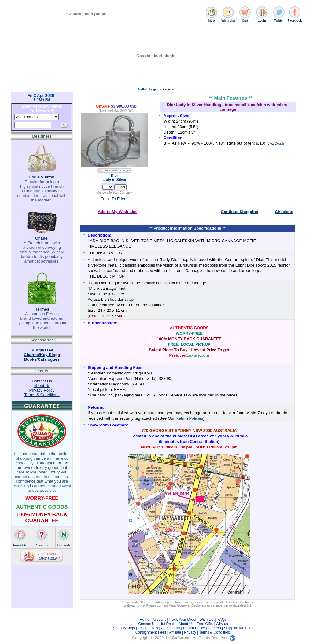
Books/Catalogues (42, 359)
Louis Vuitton (42, 177)
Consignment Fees (151, 632)
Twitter (279, 21)
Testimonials (148, 628)
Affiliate (175, 632)
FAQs (222, 620)
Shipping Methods (238, 628)
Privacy (190, 632)
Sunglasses (42, 350)
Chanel (42, 238)
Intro (211, 21)
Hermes (42, 309)
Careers (214, 628)
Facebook (295, 21)
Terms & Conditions (42, 395)
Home (145, 620)
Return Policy (194, 628)
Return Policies (190, 418)
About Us (42, 386)
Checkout (284, 212)
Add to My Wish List (117, 212)
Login (262, 21)
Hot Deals (64, 545)
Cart (245, 21)
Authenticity (171, 628)
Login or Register (162, 89)
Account (159, 620)
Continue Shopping (239, 212)
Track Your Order (183, 620)
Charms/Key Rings (42, 355)
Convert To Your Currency (114, 193)
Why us (222, 624)
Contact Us (42, 381)
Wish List (228, 21)
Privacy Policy (42, 390)
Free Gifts (20, 545)
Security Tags (124, 628)
